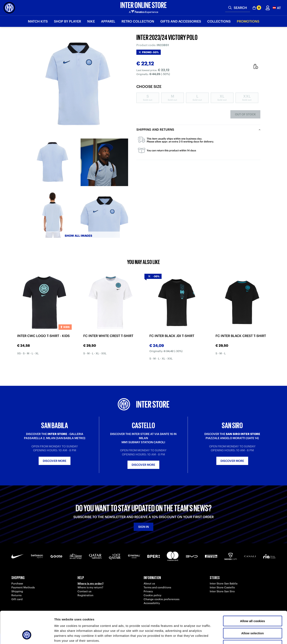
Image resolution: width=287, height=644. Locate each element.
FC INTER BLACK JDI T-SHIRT (172, 336)
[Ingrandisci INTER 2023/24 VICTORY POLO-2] (104, 162)
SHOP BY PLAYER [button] (67, 21)
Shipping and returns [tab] (155, 130)
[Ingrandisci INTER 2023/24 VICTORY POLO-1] (53, 162)
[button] (277, 8)
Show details (217, 636)
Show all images (78, 236)
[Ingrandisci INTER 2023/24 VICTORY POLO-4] (104, 214)
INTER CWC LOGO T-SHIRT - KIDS (43, 336)
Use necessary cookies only (252, 618)
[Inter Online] (9, 8)
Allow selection (252, 606)
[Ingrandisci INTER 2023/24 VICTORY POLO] (79, 85)
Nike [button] (91, 21)
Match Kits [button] (38, 21)
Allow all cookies (253, 593)
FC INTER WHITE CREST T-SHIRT (108, 336)
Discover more (55, 461)
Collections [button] (219, 21)
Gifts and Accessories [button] (181, 21)
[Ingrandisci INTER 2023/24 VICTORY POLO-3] (53, 214)
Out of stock (245, 114)
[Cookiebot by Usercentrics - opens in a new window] (27, 636)
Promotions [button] (248, 21)
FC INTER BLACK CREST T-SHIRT (241, 336)
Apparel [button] (108, 21)
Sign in (143, 527)
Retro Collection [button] (138, 21)
